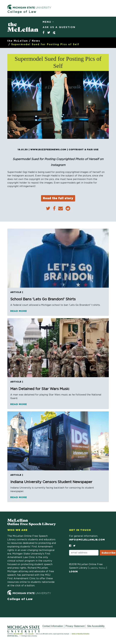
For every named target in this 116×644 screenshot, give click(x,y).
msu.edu (31, 634)
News (36, 41)
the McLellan (18, 41)
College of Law (22, 12)
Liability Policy (97, 568)
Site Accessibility (96, 626)
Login (73, 571)
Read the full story (58, 198)
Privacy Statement (75, 626)
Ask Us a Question (59, 27)
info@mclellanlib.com (87, 540)
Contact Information (53, 626)
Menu (48, 22)
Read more (19, 311)
